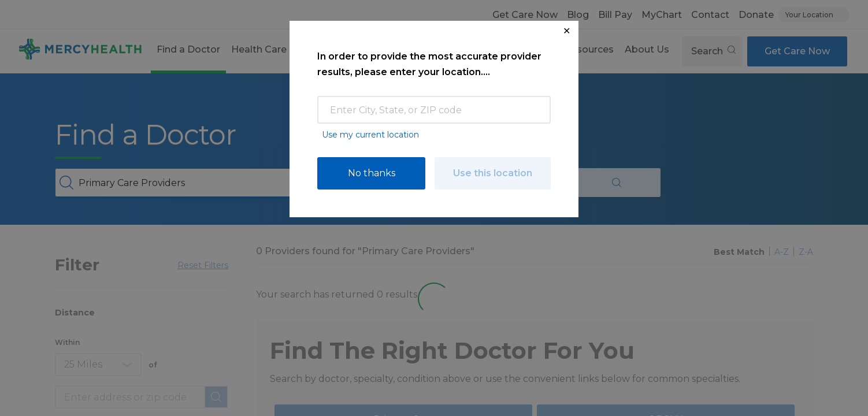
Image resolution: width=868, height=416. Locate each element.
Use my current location (370, 135)
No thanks (372, 173)
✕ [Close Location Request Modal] (567, 31)
